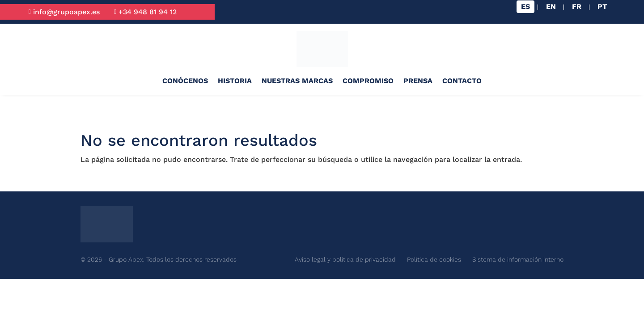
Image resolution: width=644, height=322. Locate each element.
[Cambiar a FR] (577, 7)
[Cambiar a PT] (602, 7)
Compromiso (368, 81)
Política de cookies (434, 259)
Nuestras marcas (297, 81)
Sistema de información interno (518, 259)
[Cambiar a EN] (551, 7)
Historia (235, 81)
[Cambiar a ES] (525, 7)
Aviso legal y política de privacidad (345, 259)
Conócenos (185, 81)
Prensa (418, 81)
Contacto (462, 81)
